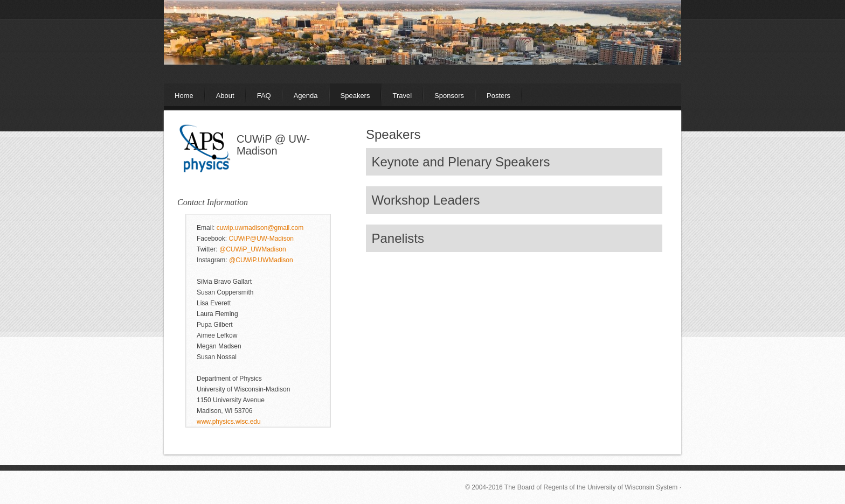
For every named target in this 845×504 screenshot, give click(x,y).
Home (184, 96)
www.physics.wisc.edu (229, 422)
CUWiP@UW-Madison (261, 239)
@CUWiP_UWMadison (253, 249)
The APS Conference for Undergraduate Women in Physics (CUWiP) (422, 51)
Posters (498, 96)
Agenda (306, 96)
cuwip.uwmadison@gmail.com (260, 228)
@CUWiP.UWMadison (261, 260)
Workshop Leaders (426, 200)
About (225, 96)
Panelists (398, 238)
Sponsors (449, 96)
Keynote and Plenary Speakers (461, 162)
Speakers (355, 96)
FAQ (264, 96)
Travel (402, 96)
